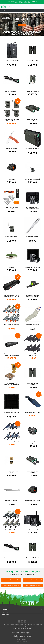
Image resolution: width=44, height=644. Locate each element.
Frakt (4, 624)
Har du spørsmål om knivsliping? (11, 580)
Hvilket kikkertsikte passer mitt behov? (11, 585)
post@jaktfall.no (35, 627)
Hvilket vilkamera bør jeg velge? (33, 585)
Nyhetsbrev (30, 624)
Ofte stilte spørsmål (38, 624)
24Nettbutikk (25, 641)
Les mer (26, 638)
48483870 (28, 627)
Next (44, 24)
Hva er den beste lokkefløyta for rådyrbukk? (33, 580)
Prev (3, 24)
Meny (3, 11)
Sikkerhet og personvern (21, 624)
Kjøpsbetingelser (10, 624)
